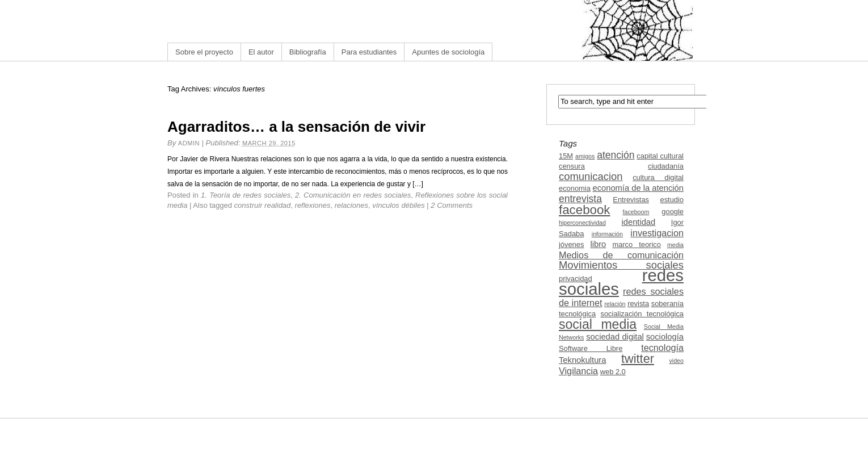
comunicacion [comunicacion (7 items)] (591, 176)
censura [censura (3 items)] (572, 166)
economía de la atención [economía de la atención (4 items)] (638, 188)
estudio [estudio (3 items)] (672, 200)
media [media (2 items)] (675, 245)
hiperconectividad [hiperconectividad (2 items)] (582, 223)
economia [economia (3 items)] (575, 188)
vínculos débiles (399, 205)
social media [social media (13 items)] (598, 324)
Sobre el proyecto (204, 52)
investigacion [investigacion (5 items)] (657, 233)
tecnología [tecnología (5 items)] (662, 348)
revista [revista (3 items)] (638, 304)
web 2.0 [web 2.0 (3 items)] (613, 372)
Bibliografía (308, 52)
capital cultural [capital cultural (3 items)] (660, 156)
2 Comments (452, 205)
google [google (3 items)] (673, 212)
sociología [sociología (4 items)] (665, 337)
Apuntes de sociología (448, 52)
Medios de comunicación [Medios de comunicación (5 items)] (621, 255)
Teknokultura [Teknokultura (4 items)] (582, 360)
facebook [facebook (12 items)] (585, 210)
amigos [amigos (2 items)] (585, 156)
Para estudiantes (369, 52)
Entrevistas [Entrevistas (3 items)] (631, 200)
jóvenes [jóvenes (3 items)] (571, 244)
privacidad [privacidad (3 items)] (576, 279)
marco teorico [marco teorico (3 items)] (636, 244)
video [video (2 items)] (677, 361)
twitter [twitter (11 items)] (638, 359)
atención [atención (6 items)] (616, 155)
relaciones (351, 205)
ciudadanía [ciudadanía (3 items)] (666, 166)
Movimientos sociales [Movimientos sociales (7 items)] (621, 265)
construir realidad (263, 205)
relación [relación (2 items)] (615, 304)
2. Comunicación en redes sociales (353, 195)
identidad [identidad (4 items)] (639, 222)
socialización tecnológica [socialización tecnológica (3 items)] (642, 314)
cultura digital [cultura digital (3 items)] (658, 177)
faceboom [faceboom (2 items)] (636, 212)
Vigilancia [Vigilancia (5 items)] (578, 371)
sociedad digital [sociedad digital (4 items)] (615, 337)
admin (189, 143)
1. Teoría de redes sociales (246, 195)
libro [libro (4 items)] (598, 244)
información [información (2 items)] (607, 234)
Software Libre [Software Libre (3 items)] (591, 348)
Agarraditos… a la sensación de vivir (296, 127)
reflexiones (313, 205)
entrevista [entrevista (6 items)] (580, 199)
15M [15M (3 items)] (566, 156)
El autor (261, 52)
